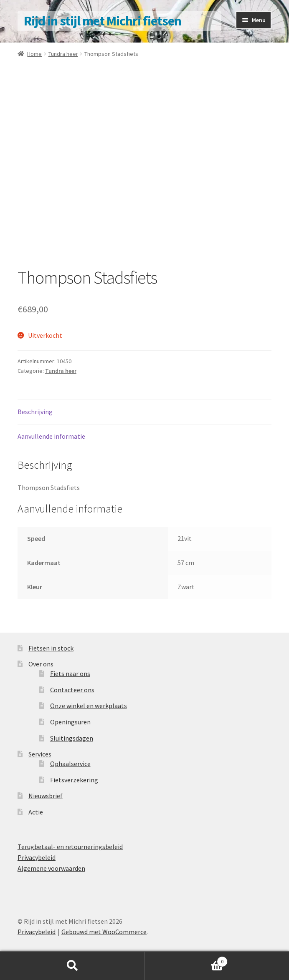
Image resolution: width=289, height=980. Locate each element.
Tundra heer (63, 54)
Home (34, 54)
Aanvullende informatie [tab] (51, 436)
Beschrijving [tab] (35, 412)
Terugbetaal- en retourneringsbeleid (70, 847)
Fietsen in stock (51, 648)
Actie (36, 812)
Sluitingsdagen (72, 738)
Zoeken (72, 966)
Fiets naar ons (70, 673)
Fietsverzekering (74, 780)
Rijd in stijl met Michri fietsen (103, 21)
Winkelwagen (186, 960)
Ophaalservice (70, 764)
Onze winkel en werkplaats (89, 706)
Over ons (41, 664)
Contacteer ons (72, 690)
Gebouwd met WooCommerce (104, 932)
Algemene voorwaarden (51, 868)
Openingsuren (70, 722)
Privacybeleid (37, 857)
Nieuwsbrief (46, 796)
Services (40, 754)
